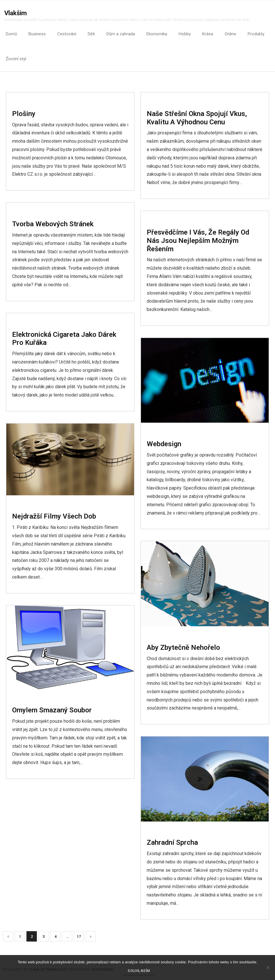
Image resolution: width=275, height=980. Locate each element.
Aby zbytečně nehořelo (183, 647)
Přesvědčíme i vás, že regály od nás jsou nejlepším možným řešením (198, 241)
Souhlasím (139, 971)
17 (79, 936)
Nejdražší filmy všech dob (54, 516)
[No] (268, 967)
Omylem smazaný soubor (52, 710)
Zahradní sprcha (172, 842)
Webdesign (164, 444)
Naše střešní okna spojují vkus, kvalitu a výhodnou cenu (197, 118)
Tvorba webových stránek (53, 224)
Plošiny (24, 114)
